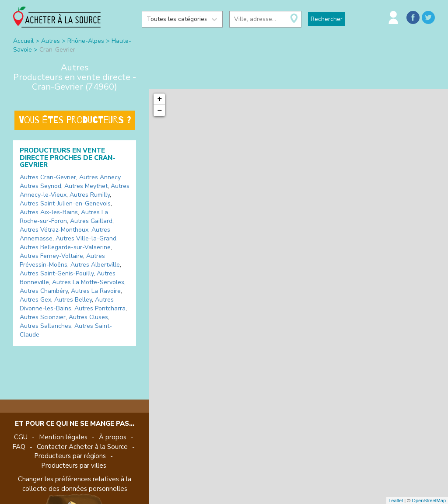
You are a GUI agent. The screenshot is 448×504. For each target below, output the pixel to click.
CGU (21, 437)
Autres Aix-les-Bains (49, 212)
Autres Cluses (88, 317)
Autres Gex (35, 300)
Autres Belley (73, 300)
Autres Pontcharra (100, 308)
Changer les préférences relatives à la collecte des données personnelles (75, 484)
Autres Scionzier (43, 317)
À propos (113, 437)
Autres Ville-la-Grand (86, 238)
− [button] (160, 111)
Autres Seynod (40, 186)
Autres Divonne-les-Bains (67, 304)
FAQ (19, 447)
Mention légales (63, 437)
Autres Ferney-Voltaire (51, 256)
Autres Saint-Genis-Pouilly (57, 273)
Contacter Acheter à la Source (82, 447)
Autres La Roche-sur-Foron (64, 217)
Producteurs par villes (74, 466)
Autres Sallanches (45, 326)
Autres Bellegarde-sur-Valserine (65, 247)
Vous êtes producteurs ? (75, 120)
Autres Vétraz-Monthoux (54, 230)
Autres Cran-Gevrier (48, 177)
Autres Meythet (86, 186)
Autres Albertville (95, 265)
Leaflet (396, 501)
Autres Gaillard (91, 221)
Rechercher (327, 19)
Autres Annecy (100, 177)
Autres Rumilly (90, 195)
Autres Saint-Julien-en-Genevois (65, 203)
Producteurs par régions (70, 456)
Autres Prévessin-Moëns (62, 260)
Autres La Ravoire (96, 291)
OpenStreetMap (429, 501)
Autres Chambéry (44, 291)
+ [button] (160, 99)
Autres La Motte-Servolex (88, 282)
